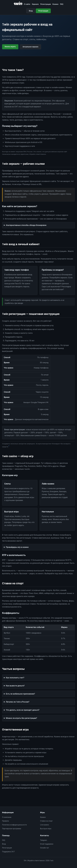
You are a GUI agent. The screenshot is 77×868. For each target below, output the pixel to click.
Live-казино (45, 825)
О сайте (27, 4)
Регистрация (46, 4)
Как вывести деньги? (15, 686)
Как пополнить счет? (15, 678)
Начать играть (10, 47)
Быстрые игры (46, 829)
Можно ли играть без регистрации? (21, 718)
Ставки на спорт (46, 821)
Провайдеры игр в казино (17, 547)
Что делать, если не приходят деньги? (23, 710)
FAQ (62, 4)
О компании (7, 817)
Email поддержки (47, 844)
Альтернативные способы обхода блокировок (26, 225)
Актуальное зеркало (31, 47)
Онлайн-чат (45, 848)
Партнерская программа (12, 829)
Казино (55, 4)
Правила (5, 821)
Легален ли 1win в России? (18, 702)
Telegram (44, 840)
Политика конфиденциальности (14, 825)
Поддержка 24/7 (8, 852)
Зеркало (35, 4)
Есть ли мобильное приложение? (20, 694)
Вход (31, 11)
